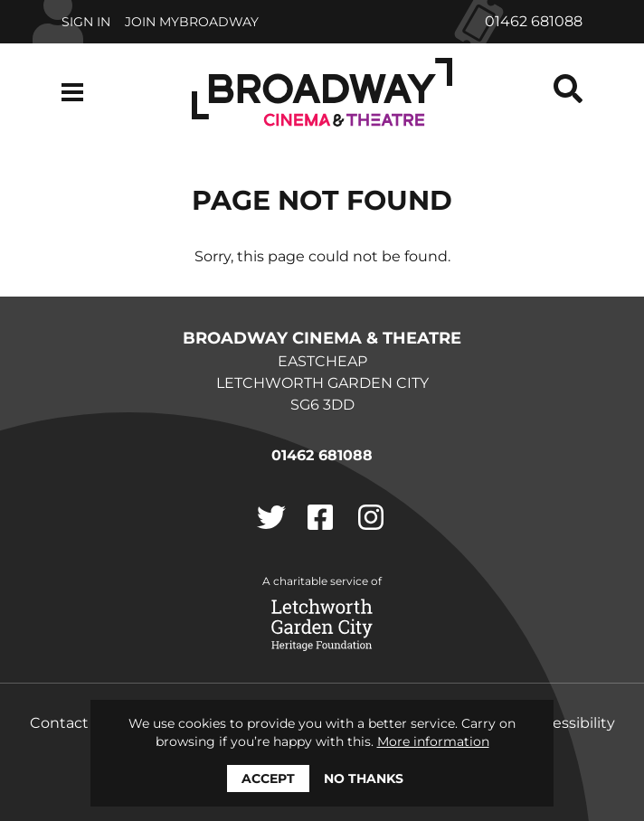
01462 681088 (534, 21)
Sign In (86, 22)
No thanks (364, 779)
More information (433, 741)
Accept (268, 779)
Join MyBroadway (192, 22)
